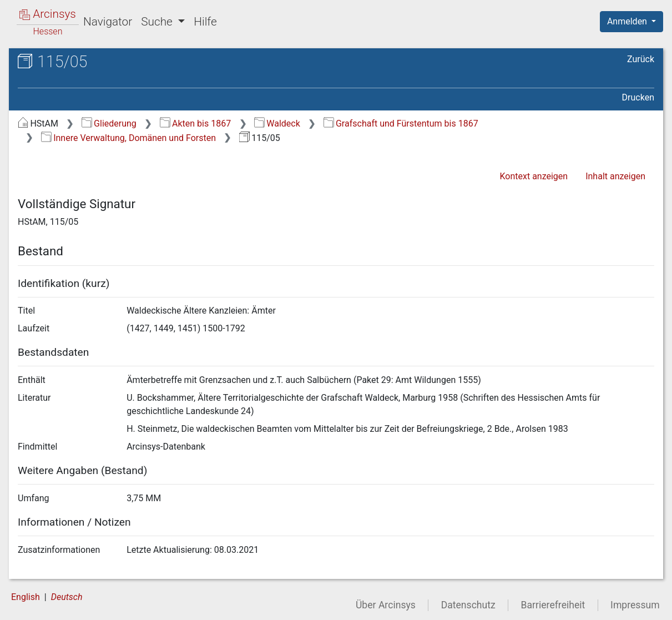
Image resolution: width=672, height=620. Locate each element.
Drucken (638, 97)
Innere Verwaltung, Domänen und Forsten (128, 138)
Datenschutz (468, 605)
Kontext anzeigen (534, 176)
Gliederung (109, 124)
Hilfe (205, 22)
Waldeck (277, 124)
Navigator (108, 22)
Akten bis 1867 (196, 124)
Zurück (641, 59)
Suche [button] (158, 22)
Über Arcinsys (386, 605)
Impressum (635, 605)
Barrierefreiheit (553, 605)
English (26, 597)
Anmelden (628, 21)
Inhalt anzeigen (615, 176)
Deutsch (67, 597)
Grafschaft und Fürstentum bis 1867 (401, 124)
